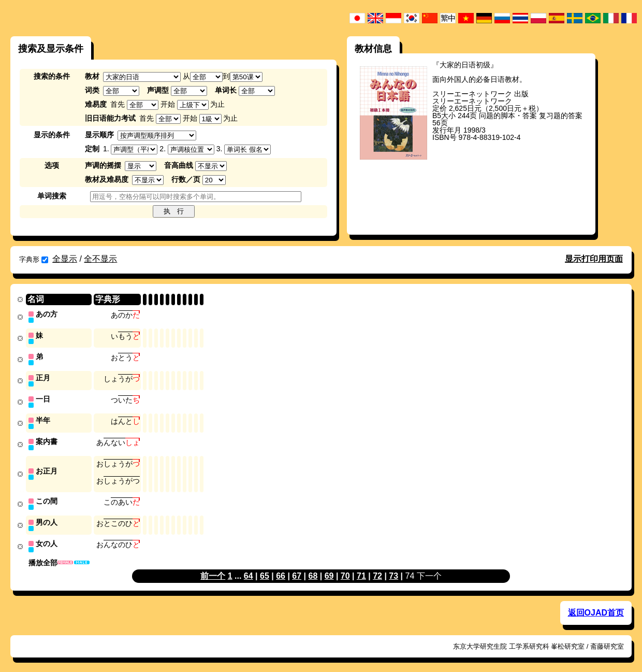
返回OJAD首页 (596, 606)
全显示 (65, 259)
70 (345, 570)
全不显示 (100, 259)
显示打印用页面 (594, 259)
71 (361, 570)
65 (265, 570)
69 (329, 570)
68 (313, 570)
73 (393, 570)
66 (281, 570)
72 (377, 570)
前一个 (213, 570)
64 (249, 570)
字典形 (34, 259)
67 (297, 570)
